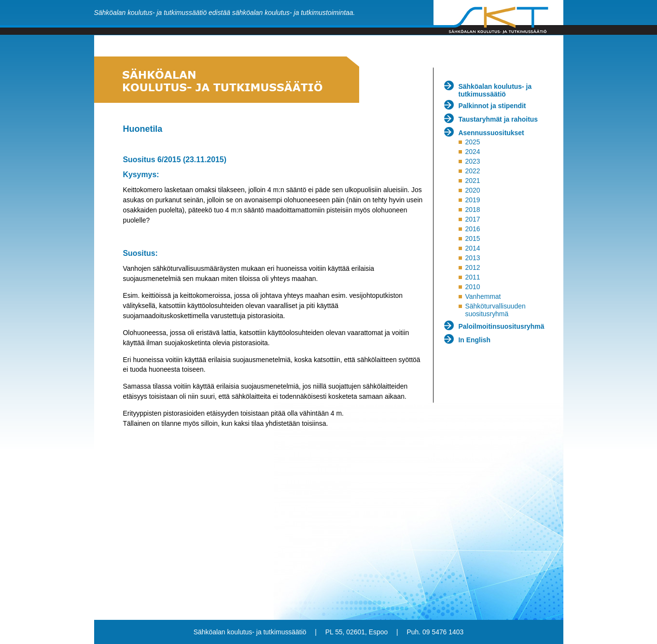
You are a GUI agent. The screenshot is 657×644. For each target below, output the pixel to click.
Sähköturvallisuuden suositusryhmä (495, 310)
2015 (472, 238)
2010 (472, 287)
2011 (472, 277)
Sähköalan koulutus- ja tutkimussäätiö (495, 90)
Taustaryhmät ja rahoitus (498, 119)
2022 (472, 171)
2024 (472, 152)
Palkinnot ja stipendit (492, 106)
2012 (472, 267)
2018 (472, 210)
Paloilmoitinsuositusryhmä (502, 326)
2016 (472, 229)
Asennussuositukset (491, 133)
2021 (472, 181)
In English (475, 340)
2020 (472, 190)
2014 (472, 248)
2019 (472, 200)
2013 (472, 258)
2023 (472, 161)
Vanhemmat (483, 296)
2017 (472, 219)
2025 (472, 142)
